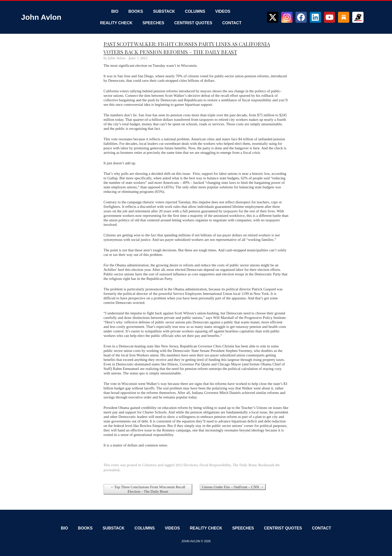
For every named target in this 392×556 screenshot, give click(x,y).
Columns (195, 11)
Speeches (153, 23)
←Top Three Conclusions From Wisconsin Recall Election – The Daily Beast (148, 489)
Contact (232, 23)
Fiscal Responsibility (215, 465)
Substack (164, 11)
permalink (112, 470)
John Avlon (41, 17)
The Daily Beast (245, 465)
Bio (115, 11)
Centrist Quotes (193, 23)
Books (136, 11)
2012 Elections (187, 465)
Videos (223, 11)
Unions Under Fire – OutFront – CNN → (233, 487)
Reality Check (116, 23)
